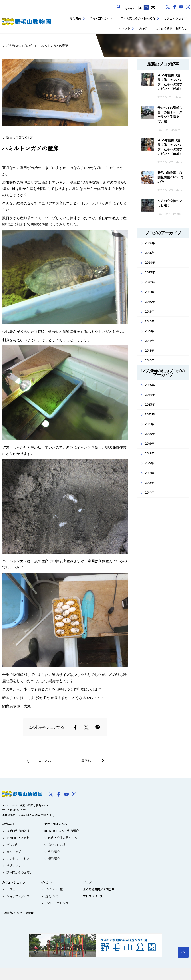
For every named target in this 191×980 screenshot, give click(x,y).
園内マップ (14, 852)
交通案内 (12, 845)
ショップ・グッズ (18, 896)
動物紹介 (54, 852)
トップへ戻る (183, 952)
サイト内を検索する (119, 7)
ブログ (143, 28)
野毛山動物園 (22, 794)
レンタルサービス (18, 859)
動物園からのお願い (19, 872)
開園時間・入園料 (18, 838)
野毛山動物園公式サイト (27, 22)
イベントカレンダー (58, 903)
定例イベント (54, 896)
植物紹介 (54, 859)
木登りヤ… (85, 761)
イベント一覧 (54, 889)
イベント (124, 28)
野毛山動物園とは (18, 831)
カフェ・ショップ (175, 18)
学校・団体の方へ (101, 18)
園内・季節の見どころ (63, 838)
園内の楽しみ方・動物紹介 (138, 18)
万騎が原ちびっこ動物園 (18, 913)
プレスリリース (93, 896)
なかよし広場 (57, 845)
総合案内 (75, 18)
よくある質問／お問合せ (171, 28)
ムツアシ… (45, 761)
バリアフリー (15, 866)
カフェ (11, 889)
